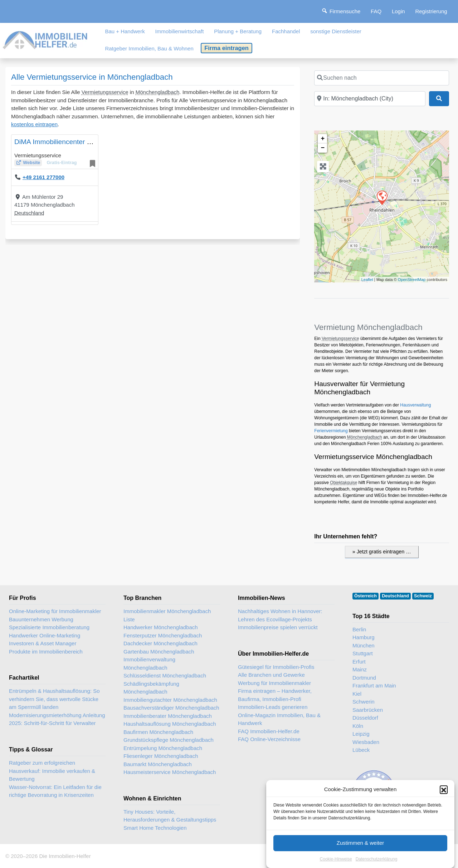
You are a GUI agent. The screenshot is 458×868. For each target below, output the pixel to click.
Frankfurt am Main (374, 685)
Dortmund (364, 678)
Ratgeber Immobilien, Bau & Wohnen (149, 48)
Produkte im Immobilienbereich (46, 652)
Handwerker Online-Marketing (45, 635)
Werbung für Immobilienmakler (274, 683)
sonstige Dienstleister (336, 31)
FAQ (376, 11)
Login (398, 11)
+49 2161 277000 (43, 177)
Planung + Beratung (238, 31)
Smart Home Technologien (155, 828)
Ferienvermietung (331, 431)
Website (31, 163)
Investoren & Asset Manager (43, 643)
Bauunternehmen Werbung (41, 619)
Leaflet (367, 280)
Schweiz (423, 596)
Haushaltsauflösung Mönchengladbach (170, 724)
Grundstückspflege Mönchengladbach (169, 740)
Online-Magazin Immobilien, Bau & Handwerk (279, 719)
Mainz (360, 669)
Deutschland (29, 213)
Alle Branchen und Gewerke (271, 675)
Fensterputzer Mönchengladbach (163, 635)
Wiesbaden (366, 742)
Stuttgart (363, 653)
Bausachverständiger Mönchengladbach (171, 708)
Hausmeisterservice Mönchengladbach (170, 772)
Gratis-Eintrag (62, 163)
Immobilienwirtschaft (180, 31)
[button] (444, 798)
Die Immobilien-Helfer (65, 856)
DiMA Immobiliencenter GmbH (60, 142)
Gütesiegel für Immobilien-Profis (276, 667)
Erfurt (359, 662)
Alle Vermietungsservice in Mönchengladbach (92, 77)
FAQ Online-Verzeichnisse (269, 739)
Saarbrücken (368, 710)
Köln (358, 726)
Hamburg (364, 637)
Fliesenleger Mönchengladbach (161, 756)
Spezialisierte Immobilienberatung (49, 627)
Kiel (357, 694)
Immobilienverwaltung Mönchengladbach (149, 664)
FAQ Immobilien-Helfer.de (269, 731)
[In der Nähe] (370, 99)
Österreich (366, 596)
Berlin (359, 629)
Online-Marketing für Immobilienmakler (55, 611)
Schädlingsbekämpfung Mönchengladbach (151, 688)
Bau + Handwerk (125, 31)
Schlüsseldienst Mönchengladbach (165, 675)
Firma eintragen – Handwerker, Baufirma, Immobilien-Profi (275, 695)
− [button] (323, 148)
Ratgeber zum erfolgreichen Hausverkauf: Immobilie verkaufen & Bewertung (52, 771)
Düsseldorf (365, 718)
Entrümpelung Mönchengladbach (163, 748)
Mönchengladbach (158, 92)
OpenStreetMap (412, 280)
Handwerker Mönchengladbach (161, 627)
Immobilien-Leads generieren (273, 707)
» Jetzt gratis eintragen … (382, 552)
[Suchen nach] (382, 78)
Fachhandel (286, 31)
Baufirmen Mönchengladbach (158, 732)
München (364, 645)
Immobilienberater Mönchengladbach (168, 716)
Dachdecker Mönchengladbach (160, 643)
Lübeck (361, 750)
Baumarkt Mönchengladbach (158, 764)
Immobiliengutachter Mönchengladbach (170, 700)
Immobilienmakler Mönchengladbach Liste (167, 615)
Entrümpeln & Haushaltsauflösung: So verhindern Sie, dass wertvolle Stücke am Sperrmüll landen (54, 699)
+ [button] (323, 139)
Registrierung (431, 11)
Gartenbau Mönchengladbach (159, 652)
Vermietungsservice (105, 92)
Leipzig (361, 734)
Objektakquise (343, 483)
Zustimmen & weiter (360, 852)
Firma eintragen (226, 48)
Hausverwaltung (415, 405)
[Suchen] (439, 99)
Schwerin (364, 702)
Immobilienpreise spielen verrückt (278, 627)
